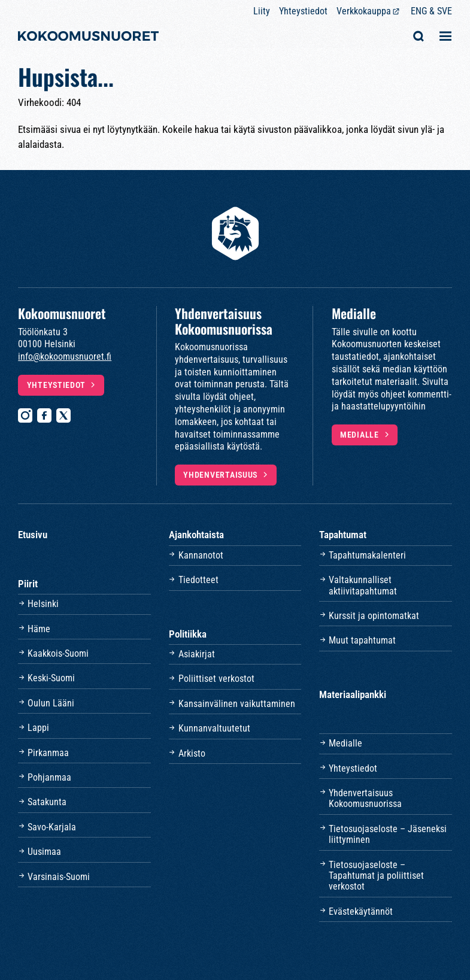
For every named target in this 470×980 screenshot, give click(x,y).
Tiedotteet (198, 580)
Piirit (28, 584)
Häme (39, 629)
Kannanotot (201, 555)
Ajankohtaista (196, 535)
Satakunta (47, 802)
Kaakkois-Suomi (58, 653)
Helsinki (43, 604)
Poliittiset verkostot (216, 679)
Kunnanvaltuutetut (214, 728)
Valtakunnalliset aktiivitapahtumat (363, 585)
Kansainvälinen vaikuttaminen (237, 704)
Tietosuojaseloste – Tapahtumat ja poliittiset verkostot (376, 876)
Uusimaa (44, 852)
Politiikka (188, 634)
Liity (262, 11)
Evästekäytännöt (361, 911)
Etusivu (33, 535)
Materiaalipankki (353, 694)
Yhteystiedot (303, 11)
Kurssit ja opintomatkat (374, 616)
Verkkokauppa (364, 11)
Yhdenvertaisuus (220, 475)
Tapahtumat (343, 535)
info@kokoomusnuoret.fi (65, 356)
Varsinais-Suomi (59, 877)
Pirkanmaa (48, 753)
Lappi (38, 728)
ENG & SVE (431, 11)
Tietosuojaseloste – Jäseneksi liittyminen (388, 834)
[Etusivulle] (88, 37)
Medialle (360, 435)
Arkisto (192, 753)
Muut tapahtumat (362, 640)
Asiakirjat (197, 654)
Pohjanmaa (49, 777)
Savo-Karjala (52, 827)
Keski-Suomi (51, 678)
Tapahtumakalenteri (367, 555)
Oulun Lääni (51, 703)
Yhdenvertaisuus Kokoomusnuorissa (365, 798)
